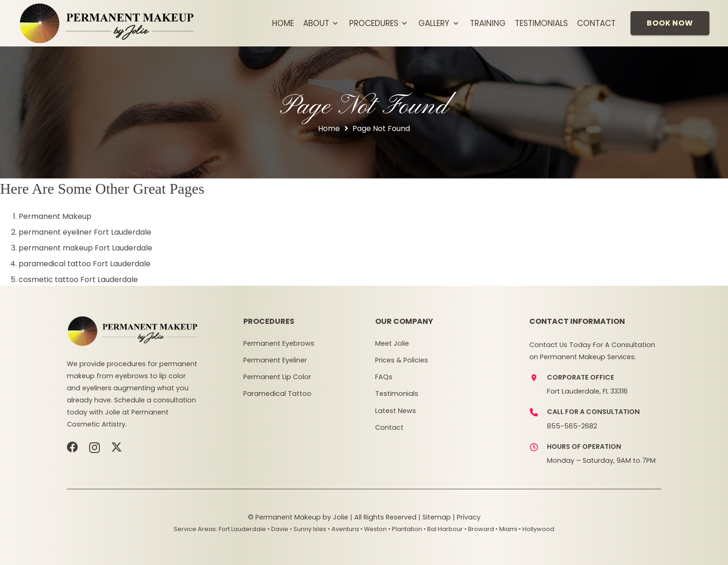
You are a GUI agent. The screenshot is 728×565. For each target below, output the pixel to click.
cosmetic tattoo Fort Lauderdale (78, 279)
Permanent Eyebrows (279, 343)
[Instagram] (94, 447)
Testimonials (397, 394)
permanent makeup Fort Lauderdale (85, 248)
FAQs (384, 377)
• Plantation (405, 529)
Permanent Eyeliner (275, 360)
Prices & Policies (402, 360)
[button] (335, 23)
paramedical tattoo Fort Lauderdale (84, 264)
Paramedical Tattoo (277, 394)
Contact (389, 427)
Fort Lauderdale (242, 529)
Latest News (396, 411)
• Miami (506, 529)
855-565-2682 (572, 426)
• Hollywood (536, 529)
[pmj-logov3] (107, 23)
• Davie (278, 529)
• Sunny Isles (308, 529)
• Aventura (343, 529)
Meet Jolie (392, 343)
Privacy (469, 517)
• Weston (374, 529)
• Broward (479, 529)
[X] (117, 447)
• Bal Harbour (443, 529)
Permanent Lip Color (277, 377)
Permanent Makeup (55, 216)
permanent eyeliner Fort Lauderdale (85, 232)
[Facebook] (72, 447)
